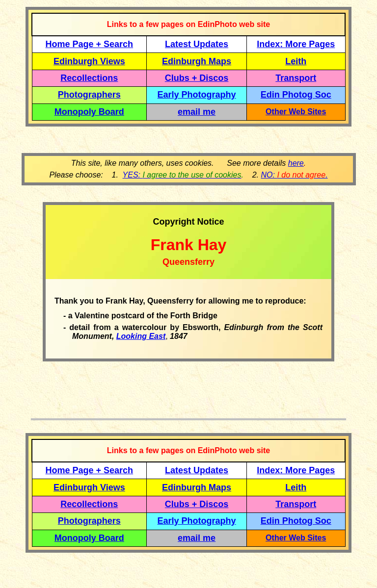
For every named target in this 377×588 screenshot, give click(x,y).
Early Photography (197, 95)
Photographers (89, 95)
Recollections (89, 78)
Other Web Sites (296, 112)
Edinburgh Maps (197, 61)
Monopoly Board (89, 112)
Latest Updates (197, 44)
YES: (182, 175)
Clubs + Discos (197, 78)
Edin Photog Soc (296, 95)
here (296, 163)
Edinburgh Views (89, 61)
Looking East (141, 336)
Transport (296, 78)
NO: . (294, 175)
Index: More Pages (296, 44)
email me (197, 112)
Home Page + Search (90, 44)
